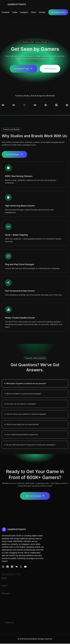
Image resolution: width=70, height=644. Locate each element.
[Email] (35, 589)
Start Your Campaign (33, 496)
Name (4, 578)
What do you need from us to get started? (23, 424)
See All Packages (13, 154)
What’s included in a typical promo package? (24, 394)
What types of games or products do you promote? (26, 384)
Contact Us (10, 623)
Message (7, 594)
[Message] (35, 606)
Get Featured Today (58, 12)
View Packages (50, 69)
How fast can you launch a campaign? (21, 404)
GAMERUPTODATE (17, 4)
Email (5, 586)
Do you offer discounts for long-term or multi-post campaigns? (31, 445)
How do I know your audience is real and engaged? (26, 414)
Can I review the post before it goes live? (22, 435)
